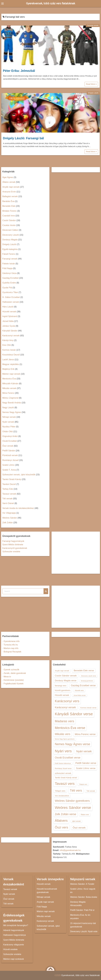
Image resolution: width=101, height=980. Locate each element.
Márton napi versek (11, 374)
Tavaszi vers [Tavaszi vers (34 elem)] (65, 784)
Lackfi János (8, 360)
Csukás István (9, 225)
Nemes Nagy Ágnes (12, 412)
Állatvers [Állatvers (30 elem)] (61, 821)
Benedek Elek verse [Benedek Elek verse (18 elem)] (84, 670)
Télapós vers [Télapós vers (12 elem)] (83, 784)
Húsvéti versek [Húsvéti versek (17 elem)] (62, 695)
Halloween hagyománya (15, 935)
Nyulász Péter (9, 427)
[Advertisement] (76, 553)
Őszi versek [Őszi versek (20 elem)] (79, 828)
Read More (91, 84)
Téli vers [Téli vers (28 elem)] (76, 790)
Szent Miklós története (13, 545)
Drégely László (93, 93)
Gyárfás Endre (9, 283)
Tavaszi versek (9, 494)
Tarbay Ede (8, 489)
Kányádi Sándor (10, 331)
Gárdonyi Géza (9, 273)
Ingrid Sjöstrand (10, 316)
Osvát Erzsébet (10, 441)
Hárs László (8, 307)
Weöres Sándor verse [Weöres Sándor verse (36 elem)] (73, 808)
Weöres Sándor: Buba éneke (84, 897)
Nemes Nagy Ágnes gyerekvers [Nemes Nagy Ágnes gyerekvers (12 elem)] (65, 739)
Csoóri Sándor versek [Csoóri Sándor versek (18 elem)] (66, 676)
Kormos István (9, 350)
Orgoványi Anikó (10, 436)
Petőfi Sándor (9, 451)
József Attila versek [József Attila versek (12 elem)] (79, 695)
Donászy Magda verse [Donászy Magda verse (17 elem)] (66, 680)
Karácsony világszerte (14, 945)
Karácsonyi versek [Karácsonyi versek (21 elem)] (65, 707)
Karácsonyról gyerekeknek (15, 548)
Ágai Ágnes (8, 177)
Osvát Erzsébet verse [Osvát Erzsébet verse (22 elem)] (68, 758)
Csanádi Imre (9, 216)
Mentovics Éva (9, 379)
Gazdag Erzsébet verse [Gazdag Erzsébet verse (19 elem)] (83, 685)
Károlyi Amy (8, 340)
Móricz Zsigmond (10, 398)
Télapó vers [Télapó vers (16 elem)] (60, 791)
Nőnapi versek (9, 417)
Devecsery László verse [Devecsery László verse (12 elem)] (89, 676)
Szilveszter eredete (11, 552)
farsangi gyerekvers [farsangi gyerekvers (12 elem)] (87, 681)
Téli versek (7, 499)
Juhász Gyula (9, 326)
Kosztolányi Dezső (11, 355)
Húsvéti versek (9, 312)
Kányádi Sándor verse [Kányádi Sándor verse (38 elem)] (74, 714)
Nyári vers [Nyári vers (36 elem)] (63, 751)
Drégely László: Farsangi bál (23, 138)
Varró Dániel (8, 503)
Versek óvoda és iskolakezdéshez (18, 508)
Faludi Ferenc (9, 254)
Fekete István (9, 264)
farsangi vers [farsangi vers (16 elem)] (61, 686)
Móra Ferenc (8, 393)
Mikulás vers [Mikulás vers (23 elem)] (63, 734)
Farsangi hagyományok (13, 541)
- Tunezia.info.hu (10, 645)
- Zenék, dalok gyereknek (14, 673)
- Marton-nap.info (10, 648)
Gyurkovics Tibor (10, 292)
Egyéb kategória (10, 249)
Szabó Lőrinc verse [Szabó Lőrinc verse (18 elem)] (86, 768)
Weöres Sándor (10, 518)
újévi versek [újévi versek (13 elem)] (76, 821)
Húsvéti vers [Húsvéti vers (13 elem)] (79, 690)
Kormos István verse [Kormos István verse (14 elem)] (88, 708)
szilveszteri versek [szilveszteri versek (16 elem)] (63, 773)
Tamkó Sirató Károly (12, 479)
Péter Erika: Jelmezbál (19, 71)
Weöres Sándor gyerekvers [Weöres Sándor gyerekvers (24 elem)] (72, 801)
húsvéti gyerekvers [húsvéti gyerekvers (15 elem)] (63, 690)
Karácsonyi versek (11, 336)
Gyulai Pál (7, 288)
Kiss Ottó (7, 345)
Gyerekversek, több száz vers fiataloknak (51, 3)
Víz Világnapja (9, 513)
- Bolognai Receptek (12, 652)
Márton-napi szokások (14, 959)
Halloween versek (11, 302)
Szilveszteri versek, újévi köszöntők (19, 475)
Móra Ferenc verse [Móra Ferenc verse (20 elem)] (85, 734)
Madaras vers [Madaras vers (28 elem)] (65, 721)
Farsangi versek (93, 25)
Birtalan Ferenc (10, 211)
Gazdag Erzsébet (11, 278)
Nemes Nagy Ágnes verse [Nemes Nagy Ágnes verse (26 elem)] (72, 744)
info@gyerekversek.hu (70, 850)
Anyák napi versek (11, 187)
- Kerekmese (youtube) (13, 680)
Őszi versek (8, 446)
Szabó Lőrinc (8, 465)
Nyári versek (8, 422)
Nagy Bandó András (12, 403)
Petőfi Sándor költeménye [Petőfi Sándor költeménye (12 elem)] (63, 763)
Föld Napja (7, 268)
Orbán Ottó (8, 431)
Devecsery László (11, 235)
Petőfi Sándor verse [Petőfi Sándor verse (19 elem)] (86, 763)
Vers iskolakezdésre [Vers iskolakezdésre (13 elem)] (62, 796)
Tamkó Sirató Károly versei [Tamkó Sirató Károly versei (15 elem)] (66, 778)
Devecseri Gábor (10, 230)
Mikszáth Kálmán (10, 384)
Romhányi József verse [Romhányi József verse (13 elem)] (63, 769)
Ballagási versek (10, 196)
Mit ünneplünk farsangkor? (16, 925)
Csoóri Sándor (9, 220)
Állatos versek (9, 182)
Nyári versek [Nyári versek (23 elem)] (84, 751)
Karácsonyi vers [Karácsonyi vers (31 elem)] (67, 701)
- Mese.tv (7, 677)
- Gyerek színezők (11, 670)
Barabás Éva (8, 201)
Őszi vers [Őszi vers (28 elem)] (61, 827)
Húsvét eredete (10, 949)
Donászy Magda (10, 240)
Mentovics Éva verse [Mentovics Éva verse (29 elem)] (70, 728)
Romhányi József (10, 460)
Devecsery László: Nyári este (84, 931)
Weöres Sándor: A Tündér (82, 884)
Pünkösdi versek (10, 455)
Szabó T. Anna (9, 470)
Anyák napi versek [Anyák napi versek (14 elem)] (62, 671)
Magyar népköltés (11, 364)
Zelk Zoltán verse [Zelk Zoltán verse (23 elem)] (65, 814)
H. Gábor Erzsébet (11, 297)
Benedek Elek (9, 206)
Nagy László (8, 408)
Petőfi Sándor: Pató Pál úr (82, 910)
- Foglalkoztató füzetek (13, 684)
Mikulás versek (9, 388)
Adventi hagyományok (14, 930)
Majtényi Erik (8, 369)
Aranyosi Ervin (9, 192)
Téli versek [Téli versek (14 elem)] (91, 791)
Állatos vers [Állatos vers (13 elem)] (85, 815)
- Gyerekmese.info (11, 641)
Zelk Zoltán (8, 523)
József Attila (8, 321)
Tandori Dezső (9, 484)
